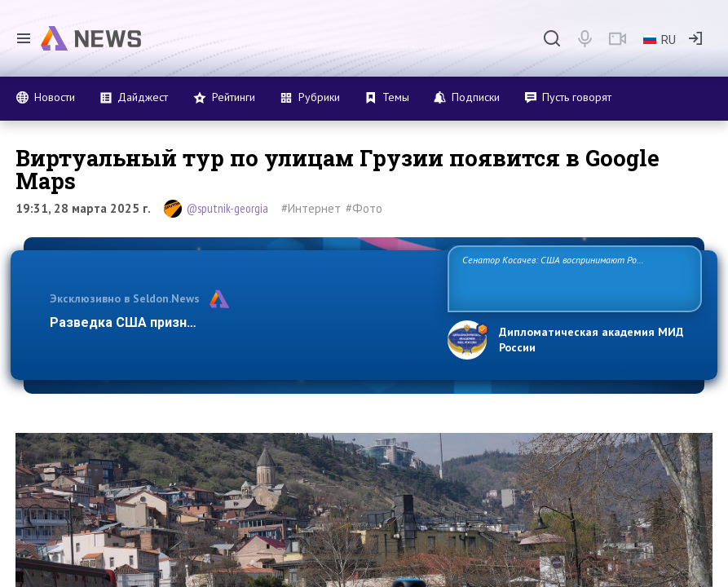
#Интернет (311, 208)
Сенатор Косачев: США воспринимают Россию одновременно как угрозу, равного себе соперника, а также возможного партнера (570, 278)
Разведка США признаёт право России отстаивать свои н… (240, 322)
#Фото (364, 208)
